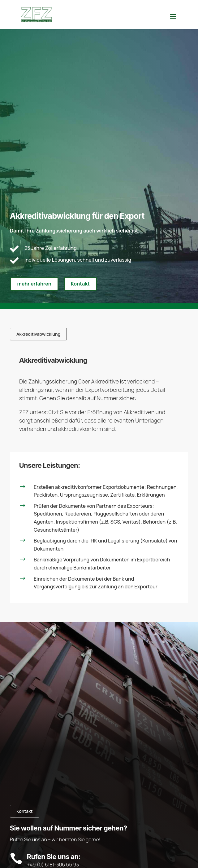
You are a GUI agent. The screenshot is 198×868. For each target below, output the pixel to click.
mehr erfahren (34, 284)
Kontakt (80, 284)
